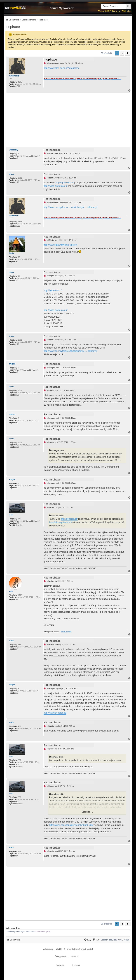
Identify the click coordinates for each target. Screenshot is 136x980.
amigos (12, 364)
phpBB (59, 949)
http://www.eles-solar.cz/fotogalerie (62, 68)
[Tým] (96, 940)
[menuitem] (27, 20)
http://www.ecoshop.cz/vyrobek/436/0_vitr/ (71, 825)
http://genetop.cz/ (65, 183)
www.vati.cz (66, 632)
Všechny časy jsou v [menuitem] (115, 940)
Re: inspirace (52, 150)
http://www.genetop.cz (55, 713)
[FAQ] (88, 940)
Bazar (115, 11)
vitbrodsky (14, 150)
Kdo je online (13, 928)
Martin (12, 253)
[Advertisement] (68, 120)
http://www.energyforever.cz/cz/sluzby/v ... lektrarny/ (70, 207)
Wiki (124, 11)
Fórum (101, 11)
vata (11, 591)
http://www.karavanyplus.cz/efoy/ (61, 245)
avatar (12, 641)
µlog (129, 11)
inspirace (13, 27)
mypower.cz (14, 76)
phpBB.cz (75, 957)
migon (12, 272)
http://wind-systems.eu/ (56, 186)
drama (12, 174)
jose (11, 515)
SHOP (108, 11)
